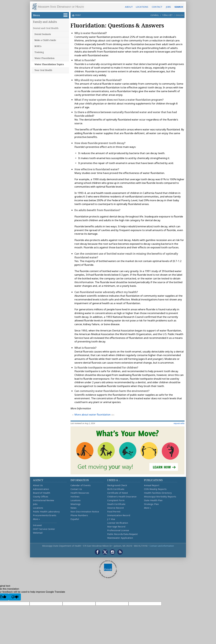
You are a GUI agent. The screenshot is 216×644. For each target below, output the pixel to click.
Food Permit (114, 512)
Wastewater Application (120, 538)
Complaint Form (116, 500)
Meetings (76, 504)
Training (39, 52)
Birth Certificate (116, 489)
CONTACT (157, 7)
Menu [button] (50, 15)
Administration (41, 489)
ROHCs (38, 46)
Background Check (117, 485)
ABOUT (129, 7)
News (73, 508)
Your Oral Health (43, 70)
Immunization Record (119, 515)
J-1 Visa (111, 519)
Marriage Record (116, 527)
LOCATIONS (142, 7)
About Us (38, 485)
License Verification (118, 523)
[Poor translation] (15, 597)
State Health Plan (153, 500)
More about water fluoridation (92, 415)
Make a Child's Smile (45, 40)
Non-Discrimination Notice (85, 512)
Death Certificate (116, 504)
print (78, 15)
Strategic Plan (151, 504)
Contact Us (76, 489)
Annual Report (152, 485)
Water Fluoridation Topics (49, 64)
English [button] (180, 15)
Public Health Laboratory (46, 512)
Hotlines (75, 497)
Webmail (38, 533)
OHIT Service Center (44, 529)
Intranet (37, 525)
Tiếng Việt (167, 15)
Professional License (118, 530)
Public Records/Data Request (122, 534)
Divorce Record (115, 508)
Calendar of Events (81, 485)
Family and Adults (45, 22)
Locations (38, 508)
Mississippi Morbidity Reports (160, 497)
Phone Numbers (79, 515)
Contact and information (162, 546)
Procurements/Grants (45, 515)
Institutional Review (43, 500)
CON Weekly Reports (155, 489)
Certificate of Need (117, 493)
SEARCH (179, 7)
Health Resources (80, 493)
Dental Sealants (43, 34)
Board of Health (42, 493)
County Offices (41, 497)
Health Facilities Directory (158, 493)
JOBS (168, 7)
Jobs (35, 504)
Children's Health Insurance (122, 497)
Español (155, 15)
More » (36, 519)
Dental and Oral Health (46, 28)
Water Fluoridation (45, 58)
